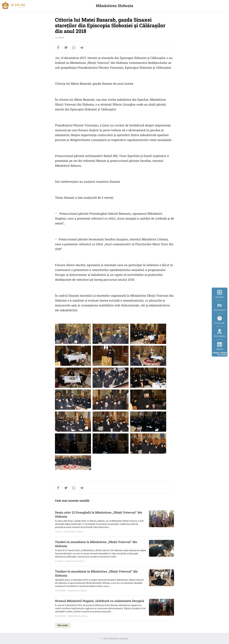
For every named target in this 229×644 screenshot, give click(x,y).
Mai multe (63, 625)
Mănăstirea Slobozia (115, 6)
